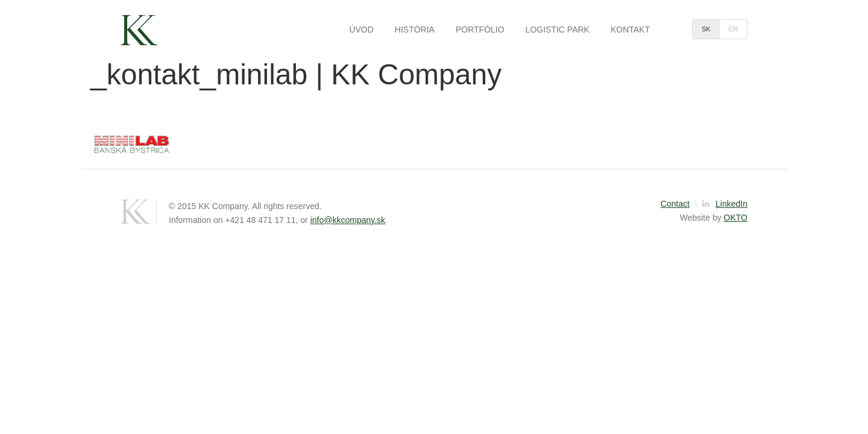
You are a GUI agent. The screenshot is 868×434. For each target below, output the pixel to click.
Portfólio (480, 30)
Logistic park (558, 30)
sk (706, 29)
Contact (675, 204)
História (415, 30)
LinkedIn (725, 204)
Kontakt (630, 30)
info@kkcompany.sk (348, 220)
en (733, 29)
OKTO (736, 218)
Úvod (361, 30)
